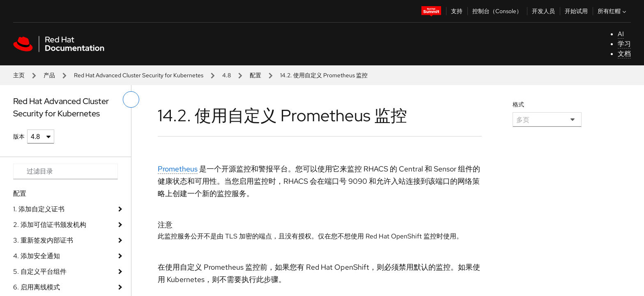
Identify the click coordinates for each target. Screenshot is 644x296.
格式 (518, 104)
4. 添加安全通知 (37, 256)
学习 (624, 44)
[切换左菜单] (131, 99)
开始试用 (576, 11)
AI (621, 34)
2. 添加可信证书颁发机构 (50, 225)
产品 (49, 75)
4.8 (227, 75)
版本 (19, 136)
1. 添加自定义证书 (39, 209)
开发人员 (543, 11)
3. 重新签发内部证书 (43, 240)
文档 (624, 54)
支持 (457, 11)
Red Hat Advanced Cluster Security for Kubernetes (139, 75)
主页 (19, 75)
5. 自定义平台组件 (40, 272)
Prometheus (178, 169)
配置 (255, 75)
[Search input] (66, 171)
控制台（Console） (497, 11)
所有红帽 (613, 11)
